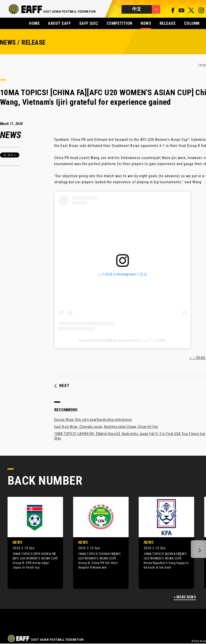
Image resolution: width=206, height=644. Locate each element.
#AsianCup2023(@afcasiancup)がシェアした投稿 (123, 340)
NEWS (146, 23)
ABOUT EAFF (59, 23)
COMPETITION (120, 23)
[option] (32, 543)
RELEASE (168, 23)
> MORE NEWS (185, 597)
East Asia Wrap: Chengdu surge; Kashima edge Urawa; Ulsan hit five (106, 427)
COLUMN (192, 23)
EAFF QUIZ (89, 23)
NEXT (62, 386)
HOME (34, 23)
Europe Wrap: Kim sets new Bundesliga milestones (93, 420)
